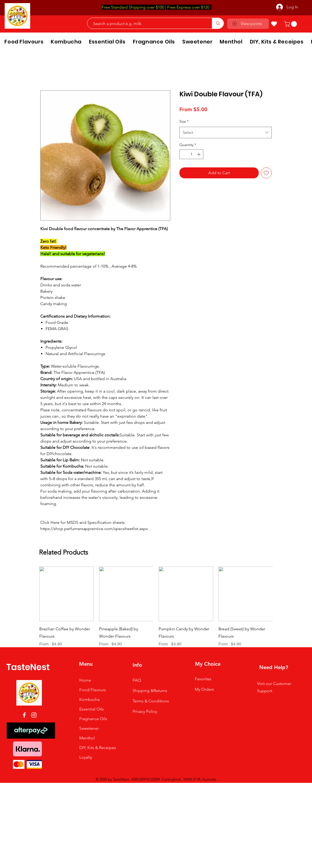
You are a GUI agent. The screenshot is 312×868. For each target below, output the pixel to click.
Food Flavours (93, 690)
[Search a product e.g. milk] (147, 24)
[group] (156, 607)
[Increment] (199, 154)
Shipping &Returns (150, 691)
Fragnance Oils (93, 719)
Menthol (87, 738)
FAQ (137, 680)
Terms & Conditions (151, 701)
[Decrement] (183, 154)
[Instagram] (34, 715)
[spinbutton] (191, 154)
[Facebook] (24, 715)
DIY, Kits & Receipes (98, 748)
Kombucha (89, 699)
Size (184, 121)
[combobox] (226, 133)
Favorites (203, 679)
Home (85, 680)
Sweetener (89, 728)
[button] (291, 24)
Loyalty (86, 757)
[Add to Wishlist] (266, 173)
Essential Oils (92, 709)
